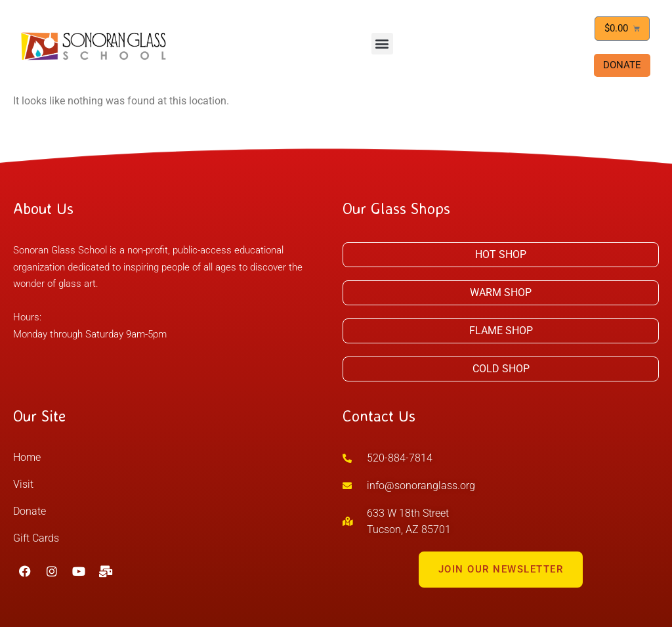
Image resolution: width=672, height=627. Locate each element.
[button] (382, 44)
